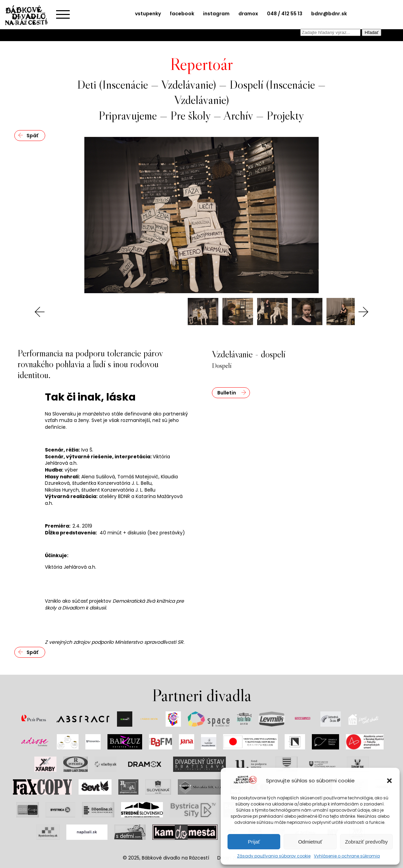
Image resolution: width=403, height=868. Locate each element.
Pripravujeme (128, 115)
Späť (32, 136)
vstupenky (148, 14)
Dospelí (246, 84)
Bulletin (227, 393)
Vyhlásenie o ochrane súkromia (347, 856)
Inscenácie (125, 84)
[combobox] (330, 32)
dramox (248, 14)
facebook (182, 14)
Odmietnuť (310, 842)
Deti (87, 84)
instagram (216, 14)
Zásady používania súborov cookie (274, 856)
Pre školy (190, 115)
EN (385, 33)
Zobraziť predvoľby (366, 842)
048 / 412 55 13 (285, 14)
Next (363, 312)
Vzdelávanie (187, 84)
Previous (40, 312)
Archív (238, 115)
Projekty (285, 115)
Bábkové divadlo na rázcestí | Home (29, 15)
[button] (389, 781)
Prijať (254, 842)
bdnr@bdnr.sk (329, 14)
